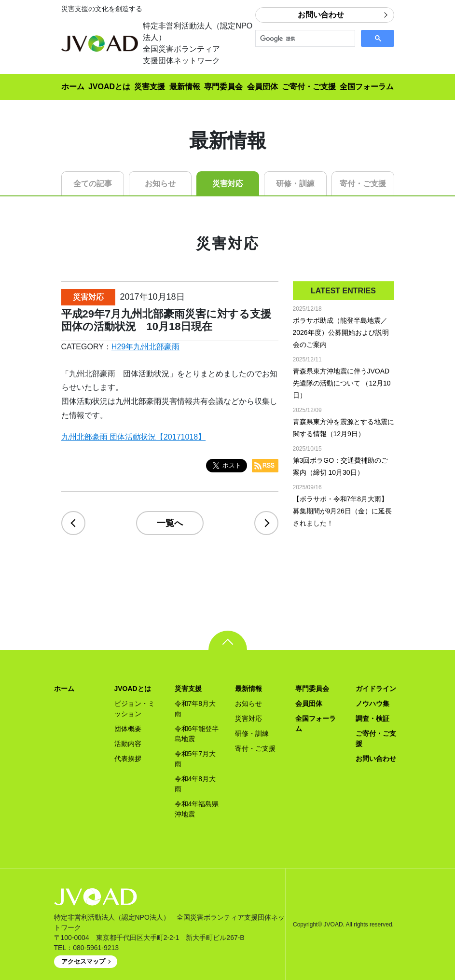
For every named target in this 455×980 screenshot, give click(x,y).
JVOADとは (109, 87)
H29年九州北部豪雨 (145, 347)
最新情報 (185, 87)
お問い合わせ (321, 15)
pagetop (228, 640)
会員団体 (262, 87)
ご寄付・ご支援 (309, 87)
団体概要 (128, 729)
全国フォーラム (367, 87)
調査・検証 (372, 718)
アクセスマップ (83, 961)
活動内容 (128, 744)
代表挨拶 (128, 759)
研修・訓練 (295, 184)
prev (73, 523)
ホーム (73, 87)
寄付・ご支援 (363, 184)
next (266, 523)
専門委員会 (223, 87)
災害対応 (228, 184)
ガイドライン (376, 689)
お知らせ (160, 184)
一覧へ (170, 523)
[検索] (304, 39)
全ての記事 (93, 184)
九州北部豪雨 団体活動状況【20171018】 (134, 437)
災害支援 (150, 87)
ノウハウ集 (372, 704)
